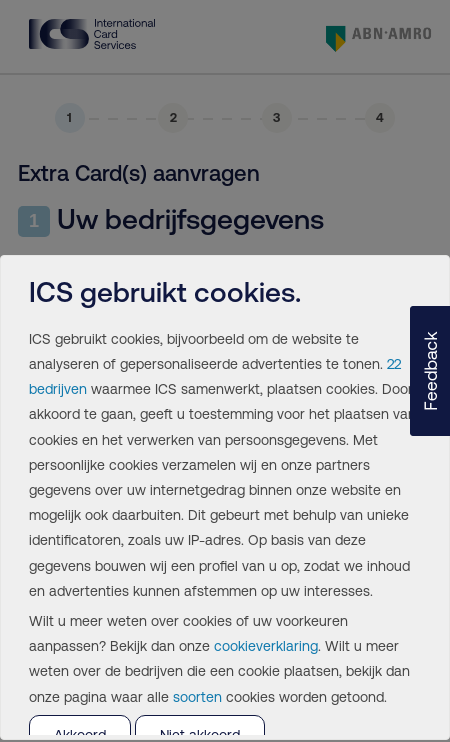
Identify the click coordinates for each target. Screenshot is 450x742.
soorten (197, 697)
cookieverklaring (266, 646)
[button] (430, 371)
